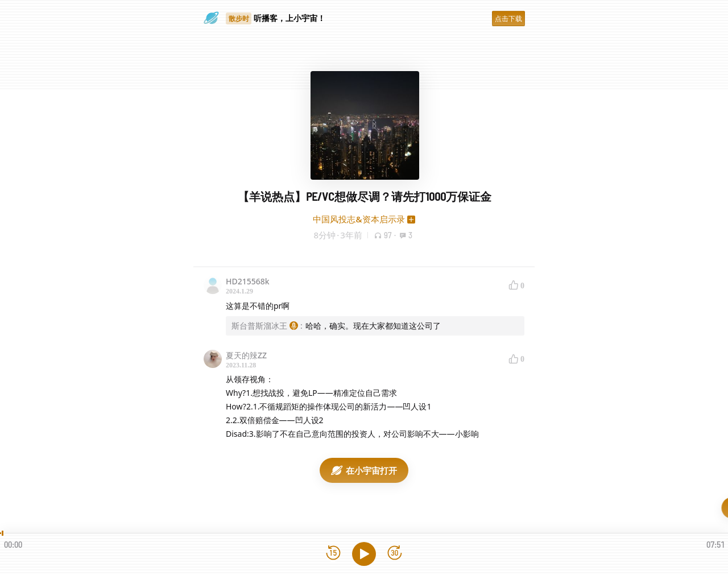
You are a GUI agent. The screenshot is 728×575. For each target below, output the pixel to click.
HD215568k (248, 281)
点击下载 (508, 18)
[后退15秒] (333, 554)
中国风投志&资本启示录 (359, 219)
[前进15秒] (395, 554)
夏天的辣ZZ (246, 355)
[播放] (364, 554)
